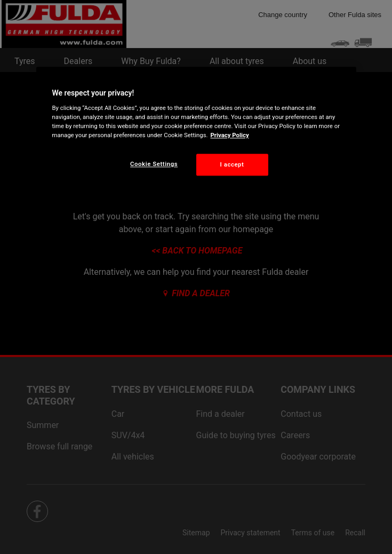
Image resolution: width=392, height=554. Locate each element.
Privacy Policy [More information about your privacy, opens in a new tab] (230, 136)
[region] (196, 130)
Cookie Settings (154, 164)
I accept (232, 164)
